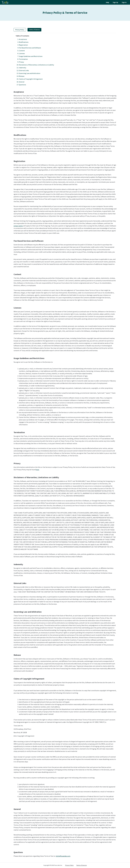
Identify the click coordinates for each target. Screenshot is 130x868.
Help (108, 2)
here (38, 470)
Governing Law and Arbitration (30, 73)
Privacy (21, 62)
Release (22, 76)
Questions (22, 85)
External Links (24, 70)
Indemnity (22, 68)
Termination (23, 59)
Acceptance (23, 39)
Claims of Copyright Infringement (31, 79)
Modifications (24, 42)
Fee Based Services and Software (30, 48)
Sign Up (115, 2)
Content (22, 51)
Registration (23, 45)
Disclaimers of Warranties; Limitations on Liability (36, 65)
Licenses (22, 53)
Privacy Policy (20, 30)
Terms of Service (82, 865)
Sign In (124, 2)
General (22, 82)
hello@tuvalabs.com (63, 856)
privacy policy (18, 226)
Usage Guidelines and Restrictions (31, 56)
